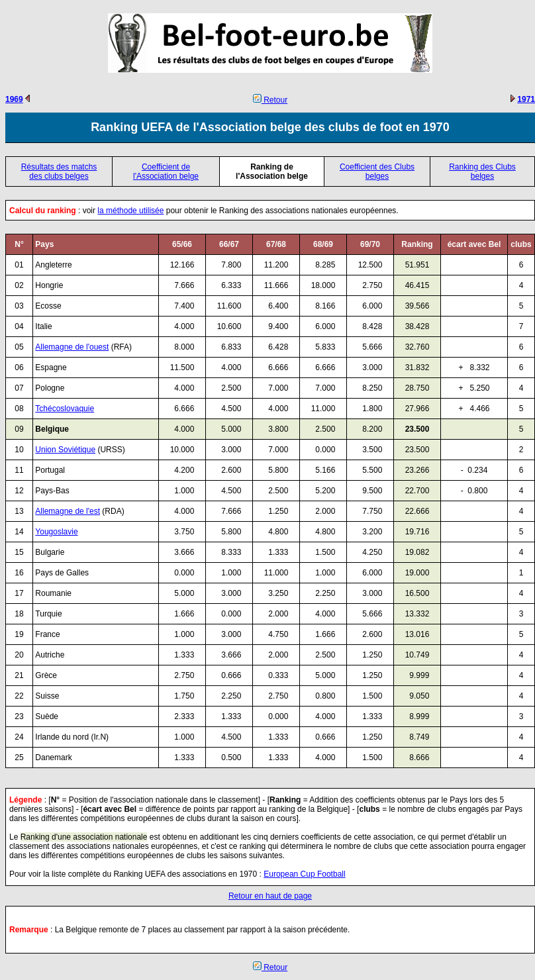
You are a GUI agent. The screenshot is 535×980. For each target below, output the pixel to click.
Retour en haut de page (270, 896)
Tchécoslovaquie (65, 409)
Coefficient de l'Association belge (166, 171)
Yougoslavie (56, 532)
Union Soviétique (65, 450)
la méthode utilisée (130, 211)
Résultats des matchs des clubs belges (59, 171)
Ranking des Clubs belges (482, 171)
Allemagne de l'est (68, 511)
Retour (270, 100)
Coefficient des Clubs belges (377, 171)
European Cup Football (304, 874)
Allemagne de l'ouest (72, 347)
